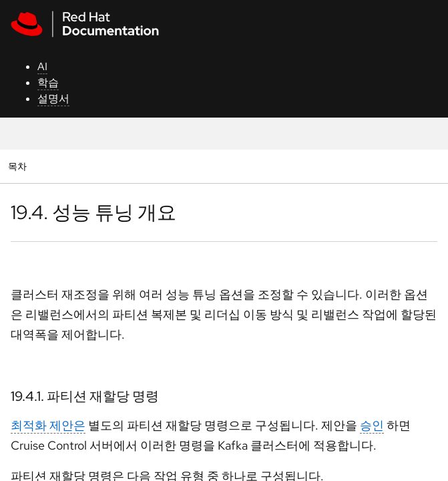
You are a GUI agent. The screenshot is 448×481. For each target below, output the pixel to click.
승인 (372, 425)
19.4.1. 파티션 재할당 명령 (85, 396)
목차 (19, 166)
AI (42, 66)
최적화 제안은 (48, 425)
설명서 (53, 99)
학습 (48, 83)
